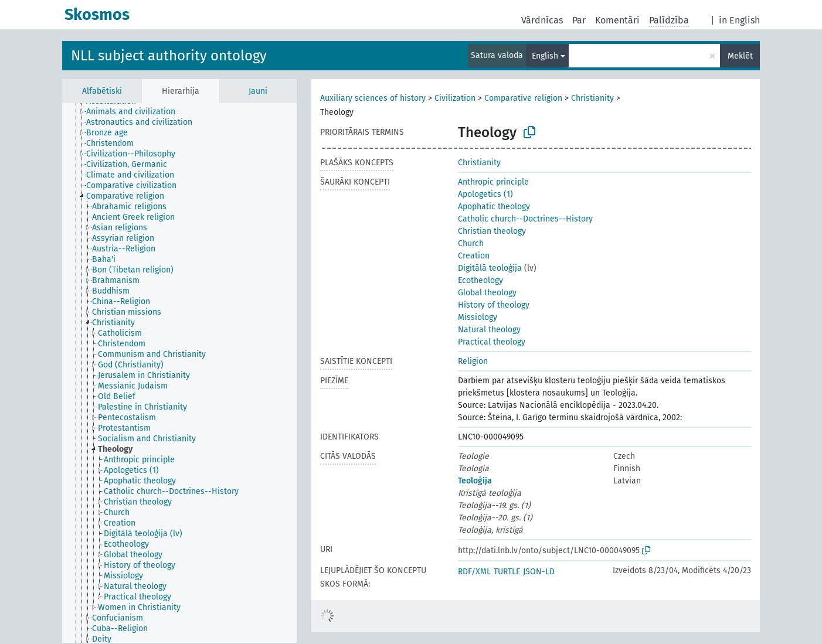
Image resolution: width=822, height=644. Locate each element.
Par (579, 20)
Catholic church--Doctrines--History (525, 219)
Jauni (258, 91)
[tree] (179, 373)
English (545, 56)
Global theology (487, 293)
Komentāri (617, 20)
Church (471, 243)
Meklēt (740, 56)
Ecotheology (480, 280)
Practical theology (492, 342)
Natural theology (489, 330)
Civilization (455, 98)
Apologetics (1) (485, 194)
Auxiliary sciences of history (373, 98)
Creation (474, 256)
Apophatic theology (494, 207)
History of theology (494, 305)
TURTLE (507, 572)
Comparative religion (523, 98)
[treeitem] (136, 112)
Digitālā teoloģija (490, 268)
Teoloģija (475, 481)
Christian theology (492, 231)
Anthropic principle (493, 182)
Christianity (592, 98)
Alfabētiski (102, 91)
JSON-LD (539, 572)
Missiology (478, 317)
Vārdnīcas (542, 20)
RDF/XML (474, 572)
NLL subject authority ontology (169, 56)
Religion (473, 361)
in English (739, 20)
